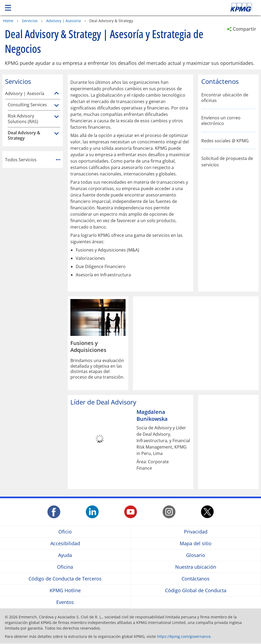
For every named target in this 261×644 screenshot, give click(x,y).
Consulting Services (27, 105)
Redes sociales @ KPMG (225, 141)
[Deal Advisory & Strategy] (57, 134)
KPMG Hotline (65, 590)
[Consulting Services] (57, 106)
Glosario (196, 555)
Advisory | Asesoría (63, 21)
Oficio (65, 532)
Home (8, 21)
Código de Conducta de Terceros (65, 579)
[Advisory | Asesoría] (57, 93)
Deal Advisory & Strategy (24, 136)
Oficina (65, 567)
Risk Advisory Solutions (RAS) (23, 119)
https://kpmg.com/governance (184, 636)
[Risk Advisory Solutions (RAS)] (57, 117)
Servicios (30, 21)
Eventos (65, 602)
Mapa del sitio (196, 543)
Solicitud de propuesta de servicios (227, 162)
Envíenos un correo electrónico (221, 121)
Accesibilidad (65, 543)
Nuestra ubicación (196, 567)
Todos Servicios (33, 160)
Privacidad (196, 532)
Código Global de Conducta (196, 590)
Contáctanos (196, 579)
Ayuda (65, 555)
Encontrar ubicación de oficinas (225, 98)
